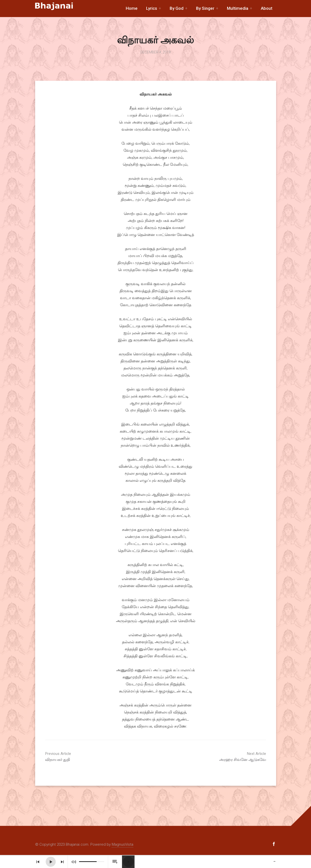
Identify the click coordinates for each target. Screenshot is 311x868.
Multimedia (238, 8)
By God (177, 8)
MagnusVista (122, 844)
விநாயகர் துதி (83, 757)
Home (132, 8)
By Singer (205, 8)
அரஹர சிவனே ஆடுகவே (228, 757)
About (267, 8)
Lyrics (152, 8)
